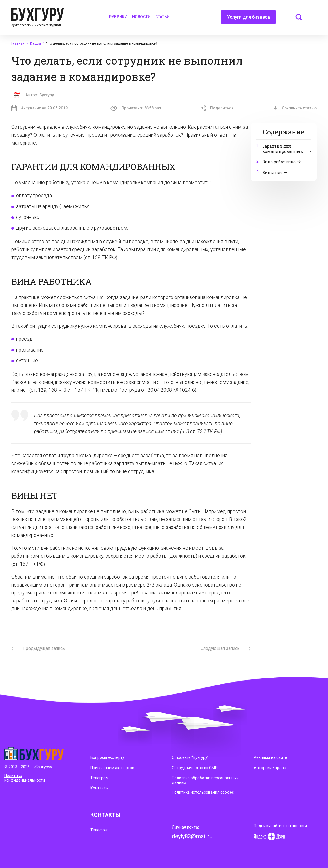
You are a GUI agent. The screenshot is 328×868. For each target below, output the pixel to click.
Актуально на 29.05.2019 (40, 108)
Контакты (99, 788)
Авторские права (270, 768)
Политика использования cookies (203, 792)
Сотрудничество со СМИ (195, 768)
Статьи (162, 17)
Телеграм (99, 778)
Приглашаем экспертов (112, 768)
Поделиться (217, 108)
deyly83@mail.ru (192, 836)
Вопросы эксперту (107, 757)
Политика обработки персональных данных (205, 780)
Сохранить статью (295, 108)
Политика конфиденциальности (25, 778)
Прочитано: (136, 108)
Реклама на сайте (270, 757)
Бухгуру (47, 95)
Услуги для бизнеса (249, 19)
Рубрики (118, 17)
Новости (141, 17)
